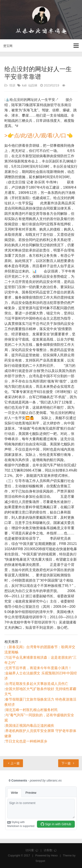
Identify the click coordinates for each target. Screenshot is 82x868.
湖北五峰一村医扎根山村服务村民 (31, 710)
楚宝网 (8, 46)
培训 (12, 85)
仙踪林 (33, 85)
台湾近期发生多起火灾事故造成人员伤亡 (37, 684)
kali (24, 85)
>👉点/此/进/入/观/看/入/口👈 (39, 135)
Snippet (40, 861)
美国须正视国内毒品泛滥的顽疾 (30, 726)
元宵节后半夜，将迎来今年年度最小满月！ (38, 668)
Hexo (54, 855)
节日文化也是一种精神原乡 (26, 741)
